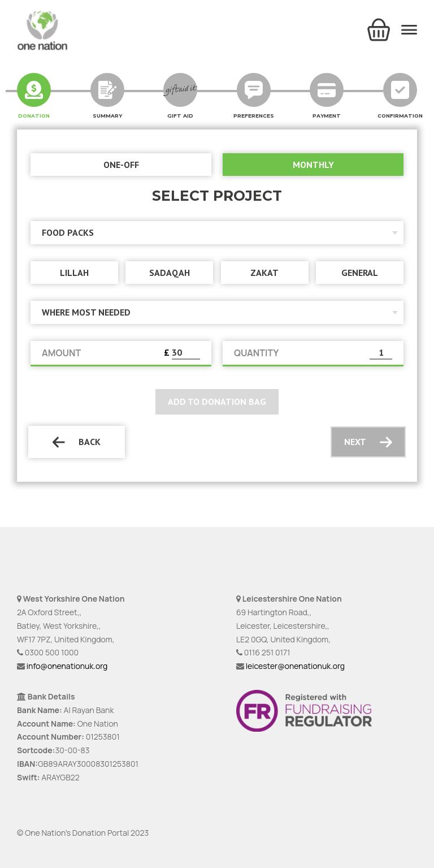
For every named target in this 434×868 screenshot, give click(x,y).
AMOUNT (61, 353)
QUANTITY (256, 353)
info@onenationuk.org (67, 666)
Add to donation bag (217, 401)
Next (368, 442)
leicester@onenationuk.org (295, 666)
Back (77, 442)
